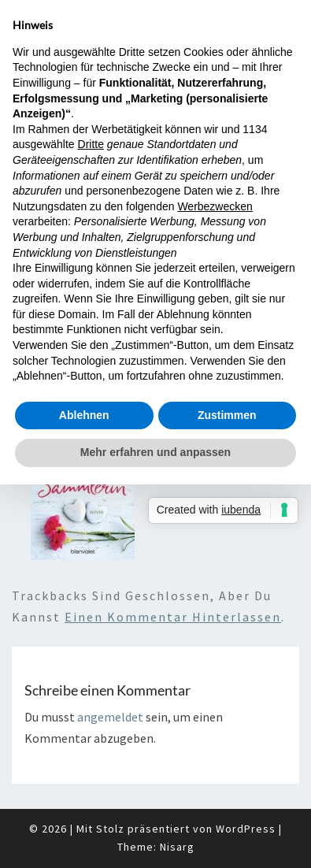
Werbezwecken (215, 206)
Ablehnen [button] (84, 415)
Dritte (91, 144)
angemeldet (110, 717)
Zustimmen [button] (227, 415)
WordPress (246, 829)
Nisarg (177, 847)
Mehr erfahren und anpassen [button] (155, 452)
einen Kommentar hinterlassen (173, 617)
